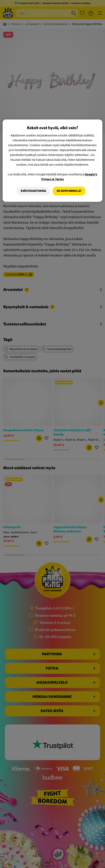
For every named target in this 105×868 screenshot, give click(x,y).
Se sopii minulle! (69, 191)
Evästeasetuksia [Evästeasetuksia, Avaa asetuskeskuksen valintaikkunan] (33, 191)
